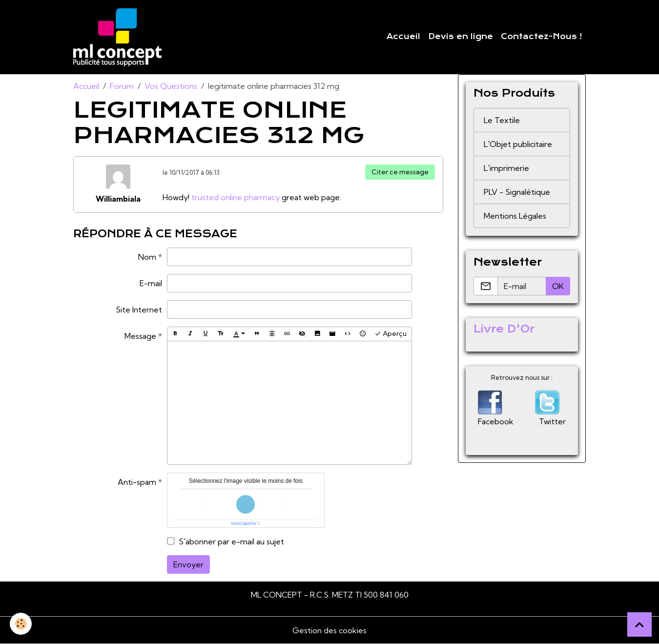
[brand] (119, 37)
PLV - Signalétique (517, 192)
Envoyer (188, 564)
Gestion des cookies (329, 630)
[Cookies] (21, 624)
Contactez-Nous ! (541, 37)
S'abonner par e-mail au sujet (231, 541)
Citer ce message (400, 172)
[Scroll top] (639, 624)
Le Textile (502, 120)
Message (140, 336)
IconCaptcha (244, 523)
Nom (147, 257)
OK (558, 286)
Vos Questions (171, 86)
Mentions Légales (515, 216)
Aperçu (391, 334)
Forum (122, 86)
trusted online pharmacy (236, 197)
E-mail (151, 283)
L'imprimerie (506, 168)
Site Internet (139, 310)
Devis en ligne (461, 37)
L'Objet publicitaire (518, 144)
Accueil (403, 37)
